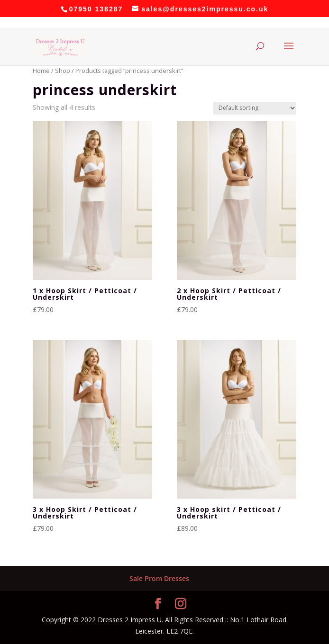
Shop (63, 71)
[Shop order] (255, 108)
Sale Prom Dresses (159, 578)
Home (41, 71)
